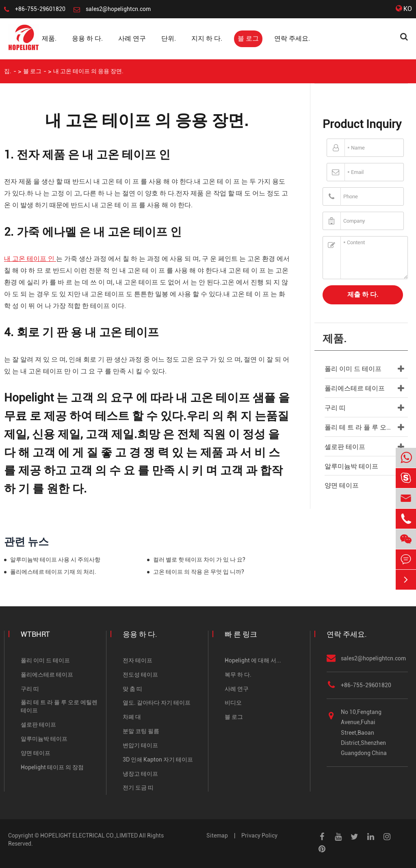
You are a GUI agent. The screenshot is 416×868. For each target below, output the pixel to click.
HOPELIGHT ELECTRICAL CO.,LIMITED (89, 835)
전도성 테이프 (140, 675)
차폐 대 (132, 717)
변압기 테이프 (140, 745)
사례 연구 (132, 38)
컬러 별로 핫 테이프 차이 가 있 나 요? (199, 560)
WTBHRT (35, 634)
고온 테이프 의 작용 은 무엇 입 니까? (199, 572)
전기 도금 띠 (138, 788)
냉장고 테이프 (140, 774)
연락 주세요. (292, 38)
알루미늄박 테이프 (351, 466)
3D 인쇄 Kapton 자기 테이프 (158, 759)
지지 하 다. (207, 38)
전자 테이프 (138, 660)
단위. (169, 38)
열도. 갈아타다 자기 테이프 (157, 703)
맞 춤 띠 (132, 689)
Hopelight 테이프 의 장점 (52, 767)
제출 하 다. (363, 294)
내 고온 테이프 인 (30, 259)
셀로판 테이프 (345, 447)
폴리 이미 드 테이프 (353, 369)
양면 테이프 (342, 485)
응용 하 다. (87, 38)
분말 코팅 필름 (141, 731)
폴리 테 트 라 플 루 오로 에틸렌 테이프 (366, 427)
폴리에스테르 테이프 (355, 388)
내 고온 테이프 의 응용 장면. (88, 71)
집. (8, 71)
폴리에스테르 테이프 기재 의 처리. (53, 572)
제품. (49, 38)
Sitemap (217, 835)
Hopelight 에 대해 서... (253, 660)
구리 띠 (335, 408)
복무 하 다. (238, 675)
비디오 (233, 703)
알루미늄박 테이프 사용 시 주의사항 (55, 560)
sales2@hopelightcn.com (118, 9)
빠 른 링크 (241, 634)
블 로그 (248, 38)
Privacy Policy (259, 835)
